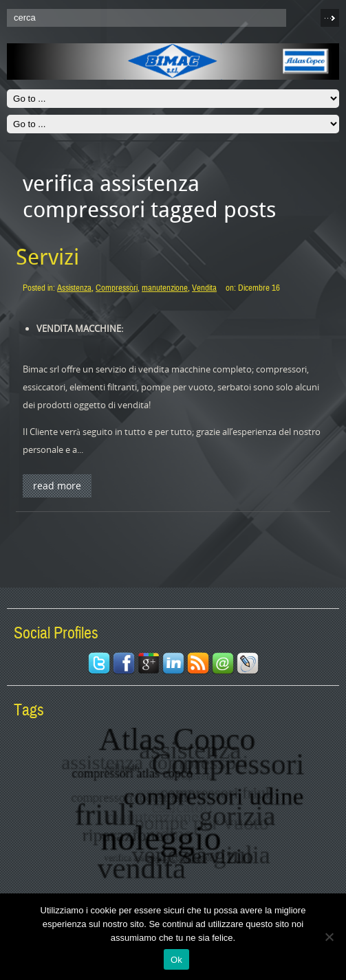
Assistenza (74, 288)
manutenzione (165, 288)
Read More (57, 486)
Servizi (47, 257)
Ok (176, 960)
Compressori (117, 288)
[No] (329, 937)
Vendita (204, 288)
